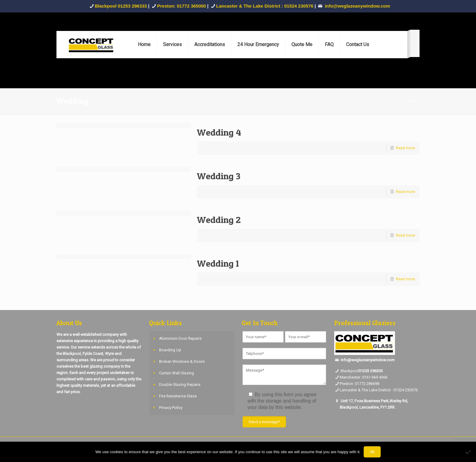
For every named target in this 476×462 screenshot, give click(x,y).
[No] (468, 452)
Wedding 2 (219, 220)
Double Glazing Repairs (180, 384)
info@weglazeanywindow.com (368, 360)
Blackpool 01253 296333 (121, 6)
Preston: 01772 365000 (182, 6)
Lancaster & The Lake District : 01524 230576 (265, 6)
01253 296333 (371, 371)
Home (386, 101)
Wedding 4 (219, 132)
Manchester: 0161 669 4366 (364, 377)
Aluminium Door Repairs (180, 338)
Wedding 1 (218, 263)
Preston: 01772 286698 (359, 384)
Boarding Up (170, 350)
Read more (405, 148)
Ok (372, 452)
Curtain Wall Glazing (177, 373)
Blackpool (346, 371)
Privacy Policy (171, 408)
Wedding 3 (219, 176)
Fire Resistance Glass (178, 396)
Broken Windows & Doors (182, 361)
